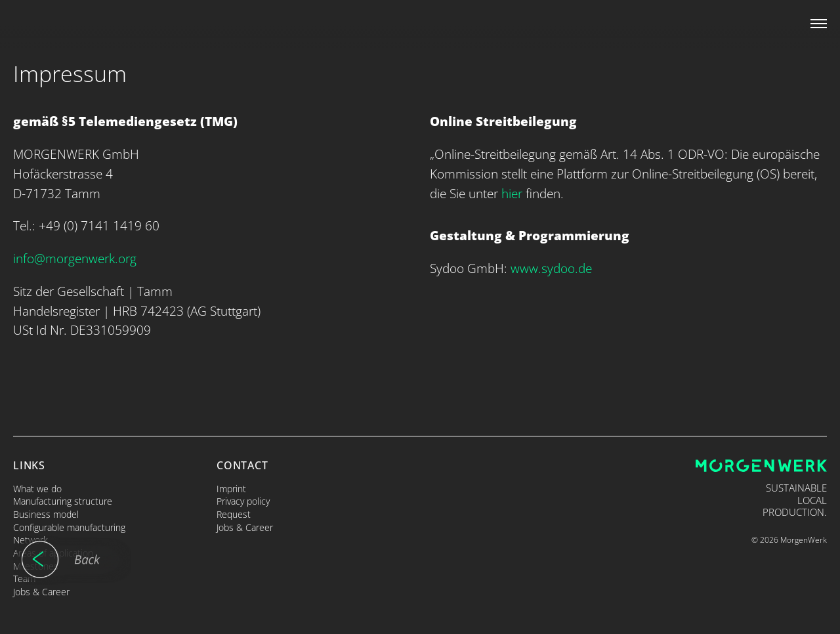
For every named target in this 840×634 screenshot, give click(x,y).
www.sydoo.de (551, 268)
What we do (37, 489)
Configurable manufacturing (69, 527)
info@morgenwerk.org (75, 258)
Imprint (231, 489)
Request (234, 514)
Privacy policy (243, 501)
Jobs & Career (41, 592)
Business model (46, 514)
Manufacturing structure (63, 501)
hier (512, 193)
